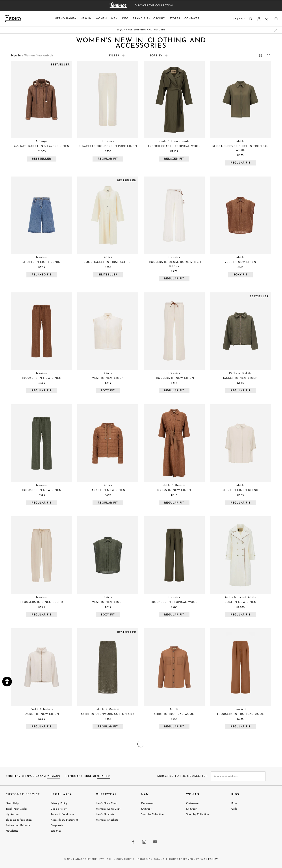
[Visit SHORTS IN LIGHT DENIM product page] (42, 215)
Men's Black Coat (106, 803)
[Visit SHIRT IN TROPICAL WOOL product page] (174, 667)
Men (114, 19)
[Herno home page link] (13, 19)
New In (86, 19)
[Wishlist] (267, 19)
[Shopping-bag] (276, 19)
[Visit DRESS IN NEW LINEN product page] (174, 443)
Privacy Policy (59, 803)
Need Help (12, 803)
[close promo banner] (276, 30)
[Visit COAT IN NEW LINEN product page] (240, 555)
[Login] (259, 19)
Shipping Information (19, 820)
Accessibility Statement (64, 820)
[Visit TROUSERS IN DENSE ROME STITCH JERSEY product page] (174, 215)
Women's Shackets (107, 820)
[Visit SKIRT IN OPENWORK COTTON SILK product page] (108, 667)
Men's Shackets (105, 814)
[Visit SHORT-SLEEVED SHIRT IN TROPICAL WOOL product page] (240, 99)
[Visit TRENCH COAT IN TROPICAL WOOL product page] (174, 99)
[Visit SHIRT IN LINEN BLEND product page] (240, 443)
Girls (234, 809)
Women (101, 19)
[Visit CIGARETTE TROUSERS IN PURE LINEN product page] (108, 99)
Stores (175, 19)
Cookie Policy (59, 809)
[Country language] (239, 20)
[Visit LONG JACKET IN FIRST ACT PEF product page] (108, 215)
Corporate (57, 825)
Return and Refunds (18, 825)
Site (67, 859)
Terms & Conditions (62, 814)
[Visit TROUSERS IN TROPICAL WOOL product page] (174, 555)
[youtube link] (155, 842)
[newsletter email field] (238, 776)
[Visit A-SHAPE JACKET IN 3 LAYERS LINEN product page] (42, 99)
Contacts (192, 19)
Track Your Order (16, 809)
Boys (234, 803)
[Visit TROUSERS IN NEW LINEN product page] (42, 331)
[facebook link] (133, 842)
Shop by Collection (152, 814)
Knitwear (146, 809)
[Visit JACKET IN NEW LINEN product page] (240, 331)
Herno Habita (66, 19)
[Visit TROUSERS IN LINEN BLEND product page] (42, 555)
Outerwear (147, 803)
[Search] (251, 19)
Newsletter (12, 831)
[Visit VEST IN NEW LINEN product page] (240, 215)
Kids (125, 19)
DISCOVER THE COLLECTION (154, 6)
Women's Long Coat (108, 809)
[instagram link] (144, 842)
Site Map (56, 831)
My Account (13, 814)
